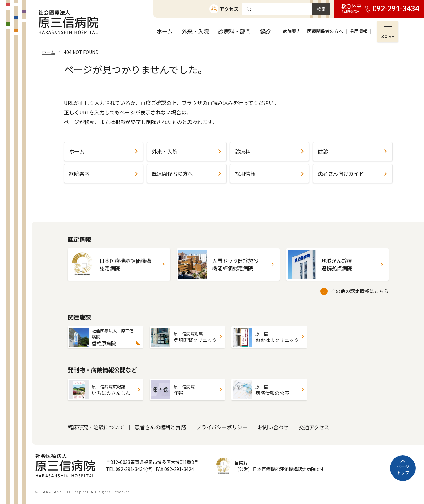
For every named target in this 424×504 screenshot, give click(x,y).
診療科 (243, 151)
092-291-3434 (396, 8)
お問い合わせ (273, 427)
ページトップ (403, 470)
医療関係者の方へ (172, 173)
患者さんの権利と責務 (160, 427)
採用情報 (245, 173)
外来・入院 (165, 151)
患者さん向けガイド (341, 173)
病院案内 (79, 173)
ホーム (77, 151)
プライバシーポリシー (222, 427)
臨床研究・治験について (96, 427)
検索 (321, 9)
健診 (323, 151)
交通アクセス (314, 427)
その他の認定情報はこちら (360, 291)
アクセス (229, 9)
